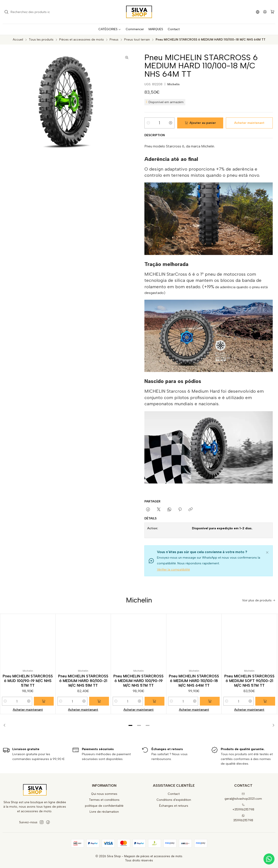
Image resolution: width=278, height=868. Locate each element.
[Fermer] (267, 552)
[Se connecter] (265, 12)
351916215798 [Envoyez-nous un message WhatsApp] (243, 818)
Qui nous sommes (104, 794)
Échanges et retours (174, 806)
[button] (131, 725)
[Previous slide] (6, 725)
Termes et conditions (104, 800)
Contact (174, 794)
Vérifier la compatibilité (173, 570)
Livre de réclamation (104, 812)
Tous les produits (41, 40)
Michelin (173, 84)
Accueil (18, 40)
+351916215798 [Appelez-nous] (243, 807)
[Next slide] (272, 725)
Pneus (114, 40)
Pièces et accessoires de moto (82, 40)
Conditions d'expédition (174, 800)
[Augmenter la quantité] (171, 123)
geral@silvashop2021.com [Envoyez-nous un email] (243, 796)
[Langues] (258, 12)
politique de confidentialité (104, 806)
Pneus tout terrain (137, 40)
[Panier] (272, 12)
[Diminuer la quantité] (148, 123)
